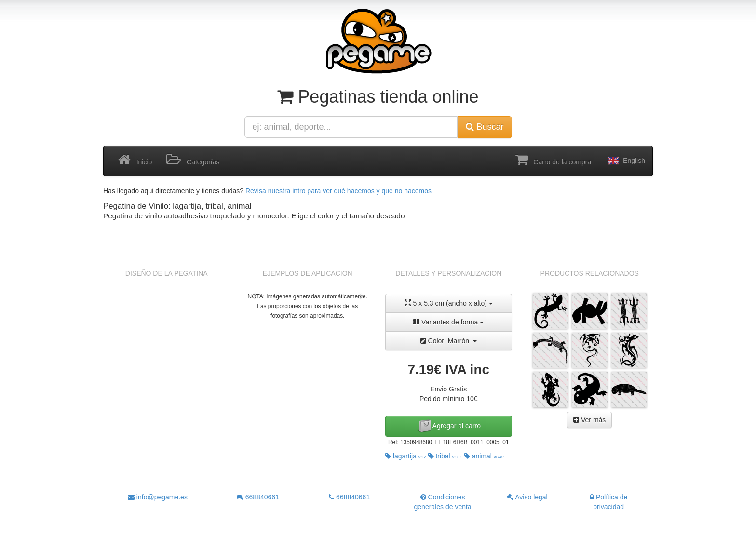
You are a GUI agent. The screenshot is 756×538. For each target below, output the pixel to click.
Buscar (485, 127)
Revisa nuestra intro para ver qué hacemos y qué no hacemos (338, 191)
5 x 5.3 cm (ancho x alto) (449, 303)
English (625, 161)
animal (484, 456)
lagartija (406, 456)
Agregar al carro (449, 426)
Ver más (589, 420)
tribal (445, 456)
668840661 (258, 497)
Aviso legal (527, 497)
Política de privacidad (608, 502)
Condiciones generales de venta (443, 502)
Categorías (193, 160)
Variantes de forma (448, 322)
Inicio (135, 160)
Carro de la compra (553, 160)
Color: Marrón (449, 341)
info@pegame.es (158, 497)
